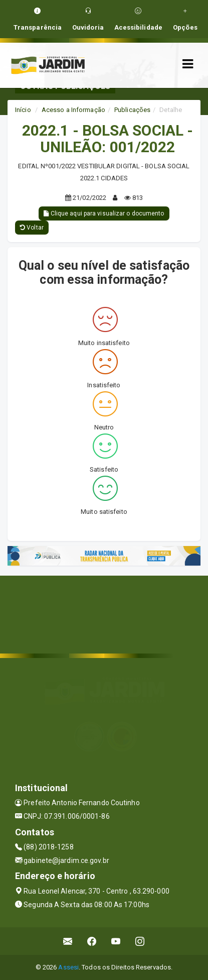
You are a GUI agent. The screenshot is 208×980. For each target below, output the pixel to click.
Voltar (32, 228)
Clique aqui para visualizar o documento (104, 213)
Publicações (132, 110)
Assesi (68, 967)
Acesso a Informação (73, 110)
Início (23, 110)
